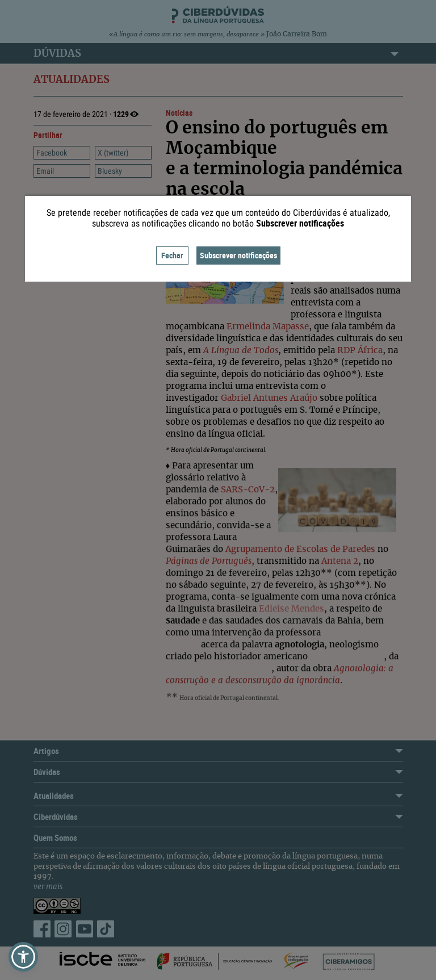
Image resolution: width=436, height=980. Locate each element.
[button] (23, 957)
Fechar (172, 255)
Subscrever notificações (238, 255)
